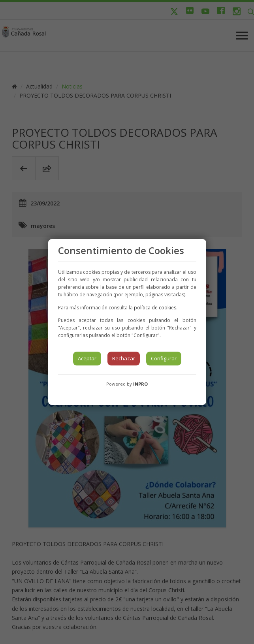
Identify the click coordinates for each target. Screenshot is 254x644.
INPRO (140, 384)
